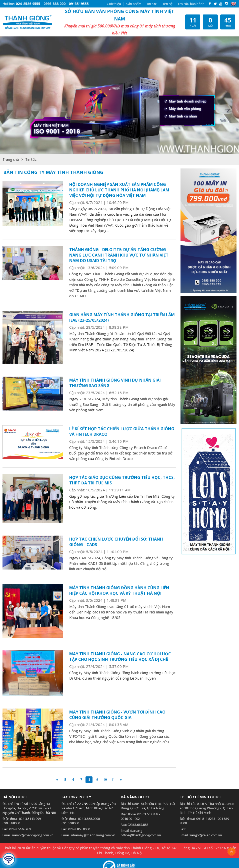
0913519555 (79, 4)
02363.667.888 (148, 814)
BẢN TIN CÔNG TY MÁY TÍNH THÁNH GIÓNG (53, 172)
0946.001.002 (130, 819)
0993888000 (11, 823)
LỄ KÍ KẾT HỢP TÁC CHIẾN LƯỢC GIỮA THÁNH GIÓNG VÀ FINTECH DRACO (122, 432)
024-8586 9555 (28, 4)
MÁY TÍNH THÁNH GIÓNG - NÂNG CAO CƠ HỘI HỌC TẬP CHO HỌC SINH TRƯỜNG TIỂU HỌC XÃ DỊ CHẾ (120, 657)
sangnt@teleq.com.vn (206, 835)
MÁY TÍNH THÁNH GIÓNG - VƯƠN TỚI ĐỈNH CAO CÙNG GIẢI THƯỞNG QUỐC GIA (117, 715)
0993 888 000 (54, 4)
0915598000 (70, 823)
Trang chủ (11, 159)
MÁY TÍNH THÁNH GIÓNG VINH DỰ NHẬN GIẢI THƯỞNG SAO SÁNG (115, 383)
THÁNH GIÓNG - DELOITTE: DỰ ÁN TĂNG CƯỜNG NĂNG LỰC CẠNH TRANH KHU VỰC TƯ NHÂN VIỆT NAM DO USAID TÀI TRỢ (119, 255)
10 (105, 780)
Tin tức (151, 4)
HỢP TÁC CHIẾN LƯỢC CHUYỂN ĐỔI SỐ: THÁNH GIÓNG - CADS (116, 542)
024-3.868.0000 (89, 819)
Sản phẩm (134, 4)
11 (113, 780)
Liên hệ (167, 4)
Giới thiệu (114, 4)
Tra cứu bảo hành (191, 4)
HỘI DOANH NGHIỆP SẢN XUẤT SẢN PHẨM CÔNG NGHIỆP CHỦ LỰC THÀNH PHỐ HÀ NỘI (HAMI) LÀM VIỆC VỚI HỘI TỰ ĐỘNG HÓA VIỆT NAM (119, 190)
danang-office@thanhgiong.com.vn (141, 833)
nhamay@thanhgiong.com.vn (93, 835)
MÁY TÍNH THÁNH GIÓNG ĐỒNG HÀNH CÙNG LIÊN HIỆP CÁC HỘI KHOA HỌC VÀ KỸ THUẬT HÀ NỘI (119, 590)
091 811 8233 (206, 819)
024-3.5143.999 (30, 819)
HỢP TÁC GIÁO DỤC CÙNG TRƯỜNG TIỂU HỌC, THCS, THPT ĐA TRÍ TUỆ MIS (122, 480)
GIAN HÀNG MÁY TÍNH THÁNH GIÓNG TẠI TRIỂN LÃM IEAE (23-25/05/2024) (122, 317)
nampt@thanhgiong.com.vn (33, 835)
